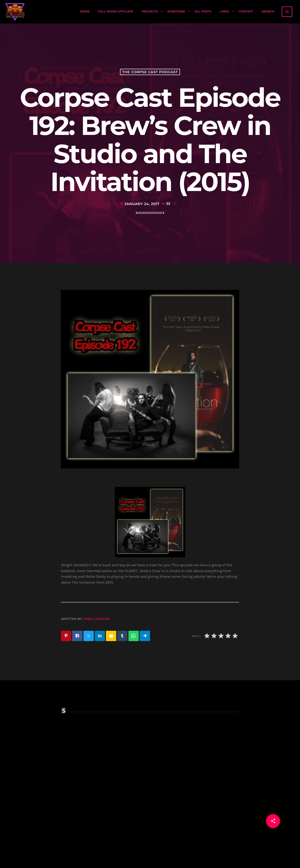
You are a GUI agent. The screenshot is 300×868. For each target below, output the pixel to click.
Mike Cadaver (97, 619)
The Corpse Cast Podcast (150, 72)
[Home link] (15, 12)
